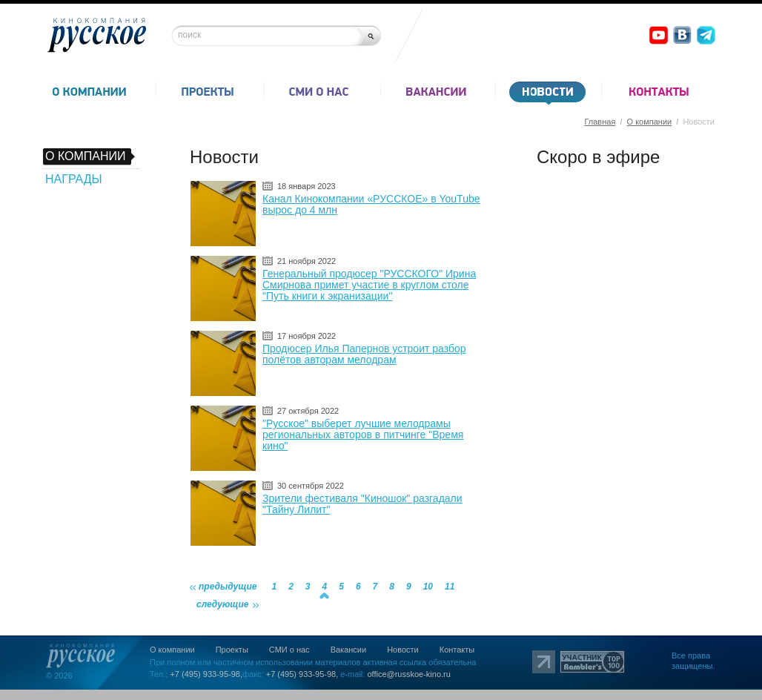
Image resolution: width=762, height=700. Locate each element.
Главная (600, 122)
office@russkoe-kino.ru (408, 674)
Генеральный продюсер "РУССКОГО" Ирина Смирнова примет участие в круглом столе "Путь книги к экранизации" (369, 285)
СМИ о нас (289, 650)
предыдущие (228, 587)
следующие (223, 604)
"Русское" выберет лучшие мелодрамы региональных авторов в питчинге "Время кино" (363, 435)
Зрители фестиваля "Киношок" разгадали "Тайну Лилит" (362, 504)
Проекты (232, 650)
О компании (650, 122)
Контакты (457, 650)
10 (428, 587)
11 (450, 587)
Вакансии (349, 650)
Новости (403, 650)
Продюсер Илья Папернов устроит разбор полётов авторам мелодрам (364, 354)
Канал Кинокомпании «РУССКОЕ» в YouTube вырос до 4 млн (371, 204)
